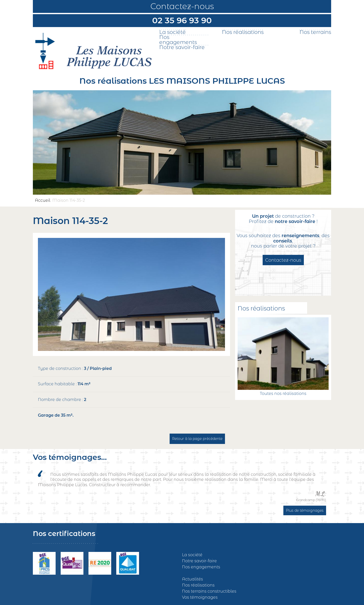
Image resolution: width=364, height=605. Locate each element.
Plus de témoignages (305, 510)
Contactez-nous (182, 6)
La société (173, 32)
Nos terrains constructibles (209, 591)
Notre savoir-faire (182, 47)
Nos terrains (315, 32)
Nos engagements (178, 40)
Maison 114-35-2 (69, 200)
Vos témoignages (200, 597)
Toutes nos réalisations (283, 394)
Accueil (43, 200)
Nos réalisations (243, 32)
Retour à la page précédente (197, 439)
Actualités (192, 579)
